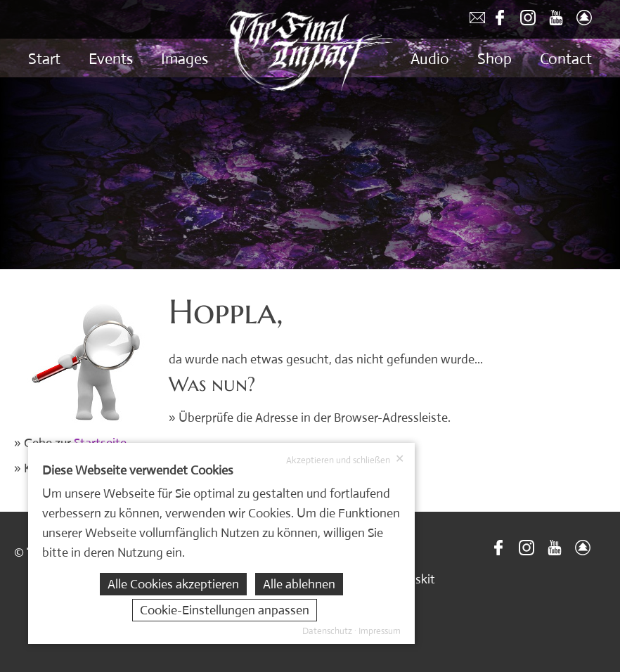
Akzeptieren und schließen (345, 460)
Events (111, 59)
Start (44, 59)
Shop (495, 59)
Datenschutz (327, 631)
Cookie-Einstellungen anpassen (225, 610)
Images (185, 59)
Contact (566, 59)
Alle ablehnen (299, 584)
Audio (430, 59)
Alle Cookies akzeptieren (173, 584)
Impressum (380, 631)
